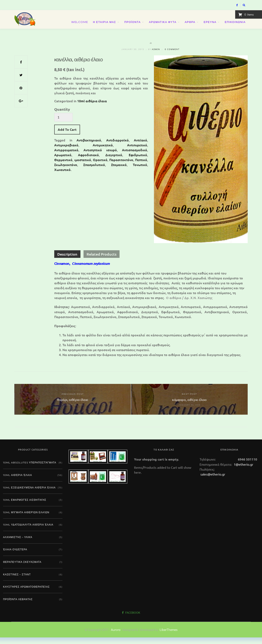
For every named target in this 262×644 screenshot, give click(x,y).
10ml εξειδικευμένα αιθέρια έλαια (29, 494)
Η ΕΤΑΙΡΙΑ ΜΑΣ (104, 25)
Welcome (80, 25)
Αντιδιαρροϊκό (117, 147)
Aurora (116, 636)
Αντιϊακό (141, 147)
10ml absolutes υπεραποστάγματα (30, 469)
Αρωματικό (63, 161)
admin (156, 56)
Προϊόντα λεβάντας (18, 606)
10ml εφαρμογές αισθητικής (25, 506)
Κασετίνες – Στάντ (17, 581)
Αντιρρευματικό (66, 156)
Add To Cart (67, 136)
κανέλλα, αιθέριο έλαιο (78, 66)
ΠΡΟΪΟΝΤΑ (132, 25)
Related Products (102, 261)
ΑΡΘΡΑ (190, 25)
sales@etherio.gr (213, 481)
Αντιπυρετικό (137, 151)
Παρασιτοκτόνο (121, 166)
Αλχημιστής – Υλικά (18, 544)
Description (67, 261)
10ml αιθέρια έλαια (92, 107)
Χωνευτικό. (63, 176)
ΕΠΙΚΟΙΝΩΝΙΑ (235, 25)
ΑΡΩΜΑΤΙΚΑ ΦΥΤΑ (163, 25)
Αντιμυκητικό (103, 151)
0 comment (172, 56)
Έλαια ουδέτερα (15, 556)
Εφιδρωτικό (138, 161)
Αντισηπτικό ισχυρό (100, 156)
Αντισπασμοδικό (135, 156)
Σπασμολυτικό (94, 171)
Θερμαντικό (63, 166)
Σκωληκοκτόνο (66, 171)
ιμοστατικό (83, 166)
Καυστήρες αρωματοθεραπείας (26, 593)
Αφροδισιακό (88, 161)
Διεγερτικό (114, 161)
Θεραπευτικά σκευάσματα (22, 568)
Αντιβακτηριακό (89, 147)
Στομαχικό (119, 171)
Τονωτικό (140, 171)
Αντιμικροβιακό (66, 151)
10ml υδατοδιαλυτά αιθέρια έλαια (28, 531)
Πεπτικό (141, 166)
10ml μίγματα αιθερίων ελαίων (26, 519)
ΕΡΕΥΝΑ (210, 25)
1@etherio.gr (243, 471)
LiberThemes (169, 636)
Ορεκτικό (100, 166)
